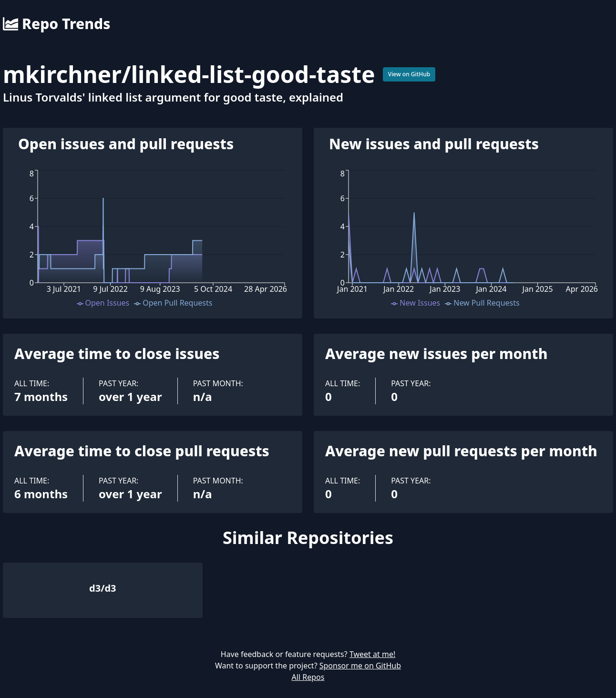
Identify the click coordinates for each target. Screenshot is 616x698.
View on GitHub (409, 74)
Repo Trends (56, 24)
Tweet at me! (372, 654)
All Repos (308, 677)
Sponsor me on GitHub (360, 666)
